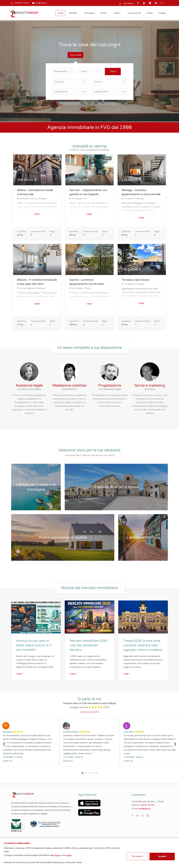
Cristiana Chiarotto (71, 731)
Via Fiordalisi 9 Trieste (81, 288)
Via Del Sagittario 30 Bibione (32, 288)
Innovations (90, 13)
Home (60, 13)
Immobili (73, 13)
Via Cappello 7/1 (79, 198)
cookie (70, 854)
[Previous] (4, 743)
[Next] (175, 743)
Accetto (161, 855)
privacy (59, 854)
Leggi (37, 213)
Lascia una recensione (90, 711)
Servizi (103, 13)
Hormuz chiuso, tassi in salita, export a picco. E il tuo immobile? (34, 645)
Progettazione (110, 385)
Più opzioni (136, 855)
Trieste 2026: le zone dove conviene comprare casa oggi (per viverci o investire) (143, 645)
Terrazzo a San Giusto (135, 279)
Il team (150, 13)
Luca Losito (128, 731)
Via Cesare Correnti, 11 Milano (33, 198)
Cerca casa (75, 55)
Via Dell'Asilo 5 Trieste (134, 284)
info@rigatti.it (41, 3)
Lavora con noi (134, 13)
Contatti (162, 13)
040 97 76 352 (148, 805)
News (117, 13)
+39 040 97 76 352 (21, 3)
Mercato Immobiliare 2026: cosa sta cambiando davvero (89, 645)
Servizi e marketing (150, 385)
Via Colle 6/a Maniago (133, 198)
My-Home (128, 3)
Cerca (113, 71)
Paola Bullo (7, 731)
